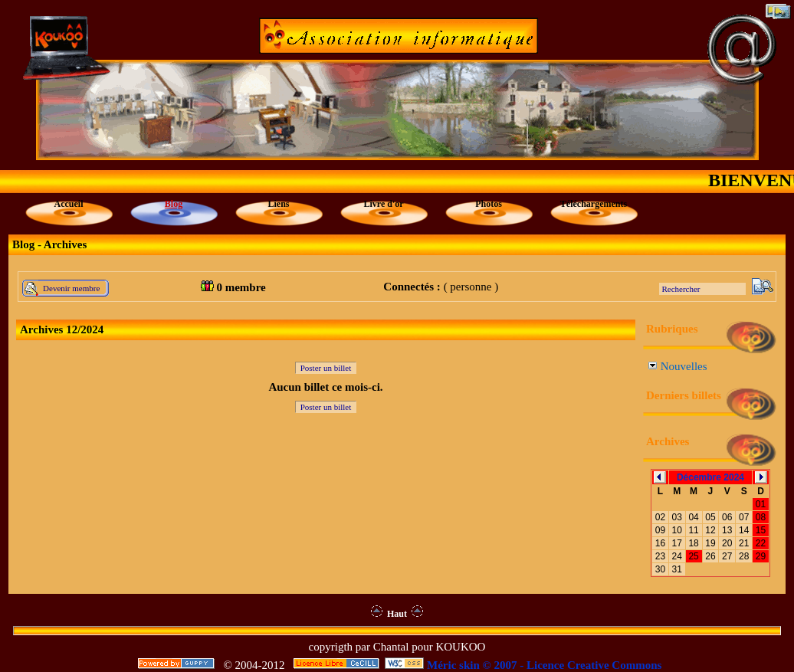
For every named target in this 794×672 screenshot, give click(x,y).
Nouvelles (678, 366)
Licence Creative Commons (594, 665)
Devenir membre (71, 288)
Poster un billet (326, 368)
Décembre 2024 (710, 477)
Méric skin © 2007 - (475, 665)
